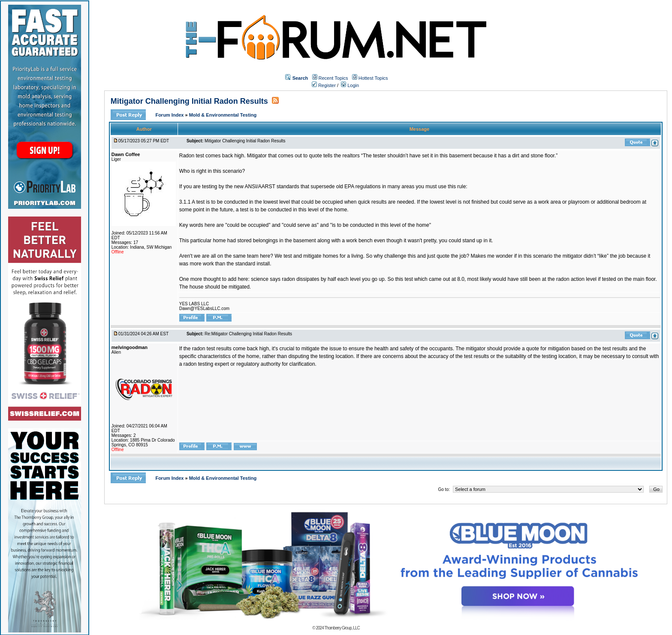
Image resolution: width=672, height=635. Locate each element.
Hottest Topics (373, 78)
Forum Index (170, 115)
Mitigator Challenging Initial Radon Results (189, 101)
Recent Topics (333, 78)
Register (324, 85)
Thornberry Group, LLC (342, 628)
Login (350, 85)
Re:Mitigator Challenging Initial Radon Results (248, 334)
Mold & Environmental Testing (223, 115)
